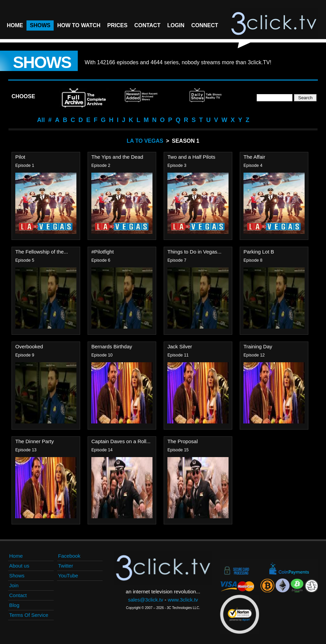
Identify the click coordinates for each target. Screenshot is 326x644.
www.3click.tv (183, 600)
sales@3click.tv (146, 600)
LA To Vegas (145, 141)
